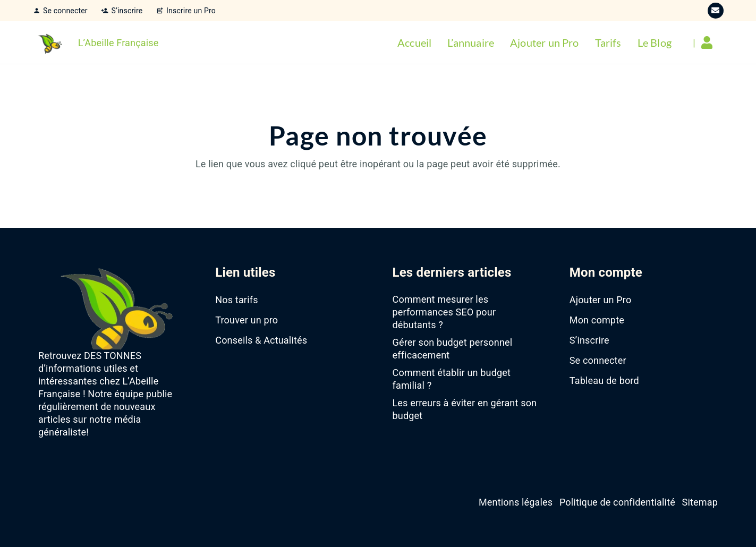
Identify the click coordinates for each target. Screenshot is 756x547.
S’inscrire (589, 340)
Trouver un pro (247, 320)
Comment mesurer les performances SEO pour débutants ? (444, 312)
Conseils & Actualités (261, 340)
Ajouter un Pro (601, 300)
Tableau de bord (604, 381)
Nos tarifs (236, 300)
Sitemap (700, 502)
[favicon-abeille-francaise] (49, 42)
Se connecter (598, 360)
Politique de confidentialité (617, 502)
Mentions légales (516, 502)
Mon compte (597, 320)
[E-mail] (716, 11)
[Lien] (710, 42)
